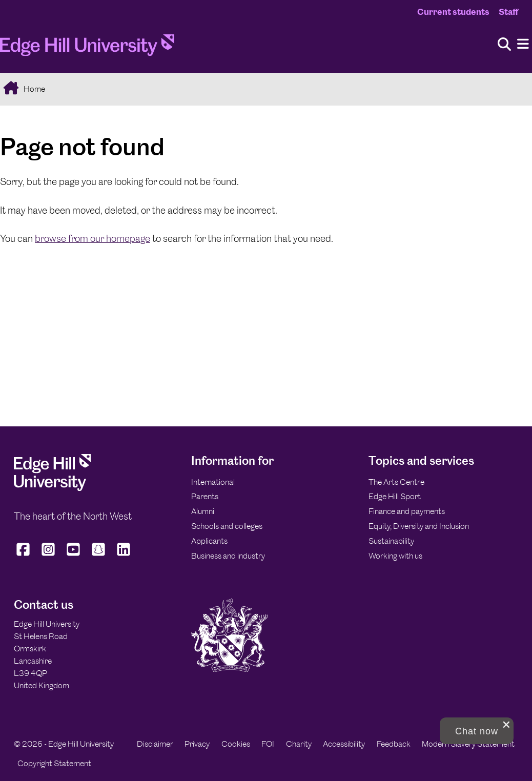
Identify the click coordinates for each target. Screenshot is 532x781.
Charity (299, 744)
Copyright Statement (54, 763)
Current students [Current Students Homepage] (453, 12)
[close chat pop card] (506, 725)
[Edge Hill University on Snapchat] (99, 556)
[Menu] (523, 44)
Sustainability (391, 541)
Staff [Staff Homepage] (508, 12)
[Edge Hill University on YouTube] (74, 556)
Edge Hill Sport (395, 496)
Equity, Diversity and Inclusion (419, 526)
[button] (477, 731)
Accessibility (344, 744)
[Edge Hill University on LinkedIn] (124, 556)
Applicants (209, 541)
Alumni (203, 511)
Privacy (197, 744)
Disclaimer (155, 744)
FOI (268, 744)
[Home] (87, 48)
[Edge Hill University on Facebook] (24, 556)
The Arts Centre (396, 482)
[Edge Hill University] (52, 488)
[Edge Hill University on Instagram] (48, 556)
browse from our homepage (93, 239)
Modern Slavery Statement (468, 744)
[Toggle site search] (504, 45)
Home (34, 89)
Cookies (236, 744)
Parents (205, 496)
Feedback (394, 744)
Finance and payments (407, 511)
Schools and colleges (227, 526)
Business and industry (228, 556)
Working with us (395, 556)
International (213, 482)
